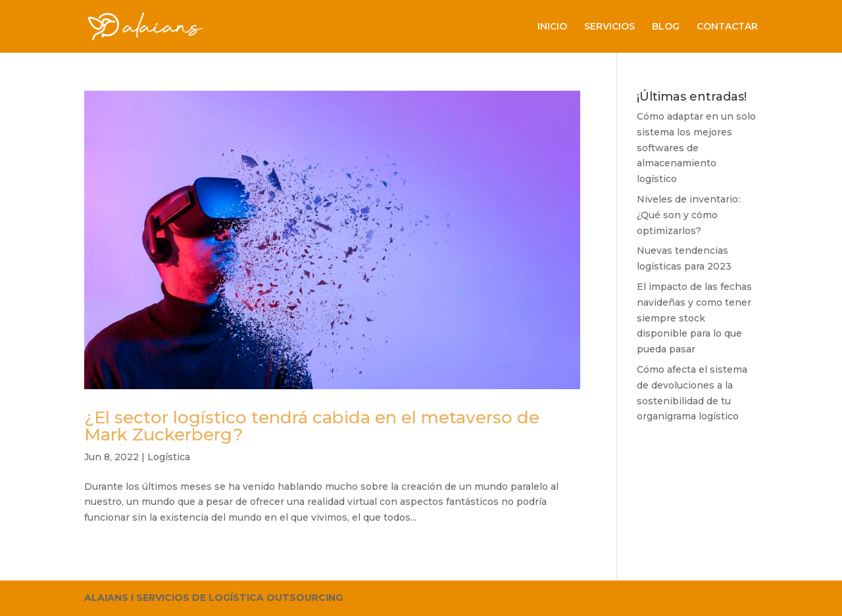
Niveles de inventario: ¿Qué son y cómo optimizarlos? (688, 215)
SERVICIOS (609, 27)
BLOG (666, 27)
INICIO (552, 27)
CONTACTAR (727, 27)
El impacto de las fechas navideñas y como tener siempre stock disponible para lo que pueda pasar (694, 318)
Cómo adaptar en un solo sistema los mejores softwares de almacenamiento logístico (696, 148)
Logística (169, 457)
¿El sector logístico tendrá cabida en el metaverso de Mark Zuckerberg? (312, 426)
